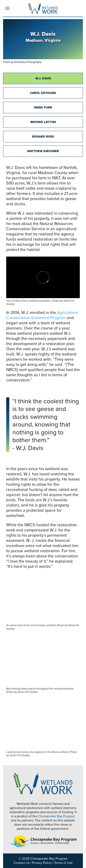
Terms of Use (63, 863)
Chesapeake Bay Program (57, 816)
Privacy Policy (42, 863)
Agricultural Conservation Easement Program (42, 315)
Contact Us (22, 863)
